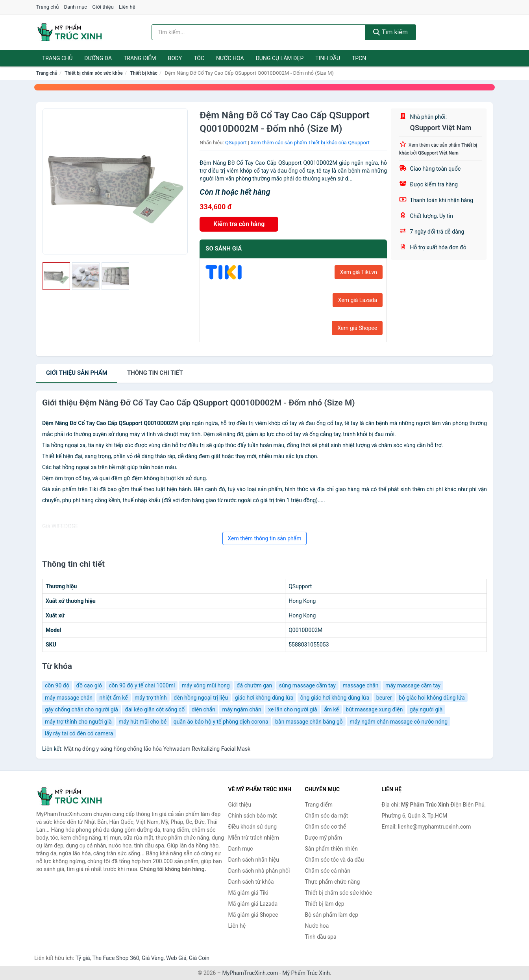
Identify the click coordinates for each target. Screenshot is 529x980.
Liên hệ (127, 7)
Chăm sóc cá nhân (328, 871)
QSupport (236, 143)
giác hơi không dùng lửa (264, 698)
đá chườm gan (254, 685)
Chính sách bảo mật (253, 816)
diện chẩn (203, 709)
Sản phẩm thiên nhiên (331, 849)
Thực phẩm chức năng (333, 882)
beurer (384, 698)
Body (175, 58)
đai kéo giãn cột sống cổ (155, 709)
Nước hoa (230, 58)
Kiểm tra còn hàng (239, 224)
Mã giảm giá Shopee (253, 915)
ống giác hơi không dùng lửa (335, 698)
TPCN (359, 58)
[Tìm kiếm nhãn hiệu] (259, 32)
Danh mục (76, 7)
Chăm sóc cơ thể (326, 827)
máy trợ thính (151, 698)
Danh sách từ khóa (251, 882)
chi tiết (155, 373)
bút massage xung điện (374, 709)
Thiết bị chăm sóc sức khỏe (94, 73)
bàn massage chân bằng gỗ (309, 722)
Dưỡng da (98, 58)
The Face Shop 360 (116, 958)
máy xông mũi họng (206, 685)
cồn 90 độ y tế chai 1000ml (142, 685)
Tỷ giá (83, 958)
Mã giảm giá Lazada (253, 904)
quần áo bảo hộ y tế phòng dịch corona (221, 722)
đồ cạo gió (89, 685)
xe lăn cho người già (292, 709)
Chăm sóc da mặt (327, 816)
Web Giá (176, 958)
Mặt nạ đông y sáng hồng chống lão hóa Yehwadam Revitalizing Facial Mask (157, 749)
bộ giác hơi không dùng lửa (432, 698)
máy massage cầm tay (413, 685)
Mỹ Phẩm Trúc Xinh (306, 973)
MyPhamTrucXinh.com (250, 973)
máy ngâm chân (241, 709)
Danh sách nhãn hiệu (254, 860)
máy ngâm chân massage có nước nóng (399, 722)
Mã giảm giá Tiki (248, 893)
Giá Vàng (153, 958)
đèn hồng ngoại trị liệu (201, 698)
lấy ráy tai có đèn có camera (79, 733)
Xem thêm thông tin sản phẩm (264, 538)
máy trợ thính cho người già (78, 722)
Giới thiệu (103, 7)
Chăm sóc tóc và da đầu (335, 860)
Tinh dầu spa (321, 937)
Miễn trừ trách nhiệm (254, 838)
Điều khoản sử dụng (253, 827)
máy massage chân (69, 698)
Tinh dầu (328, 58)
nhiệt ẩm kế (113, 698)
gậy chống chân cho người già (81, 709)
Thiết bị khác (143, 73)
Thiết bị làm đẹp (325, 904)
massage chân (360, 685)
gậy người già (426, 709)
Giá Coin (199, 958)
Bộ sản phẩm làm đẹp (332, 915)
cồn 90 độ (57, 685)
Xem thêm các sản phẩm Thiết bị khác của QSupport (310, 143)
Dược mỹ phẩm (324, 838)
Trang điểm (140, 58)
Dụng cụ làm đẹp (280, 58)
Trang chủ (47, 7)
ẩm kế (331, 709)
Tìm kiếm (390, 32)
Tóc (199, 58)
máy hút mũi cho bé (142, 722)
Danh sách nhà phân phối (259, 871)
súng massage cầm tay (307, 685)
